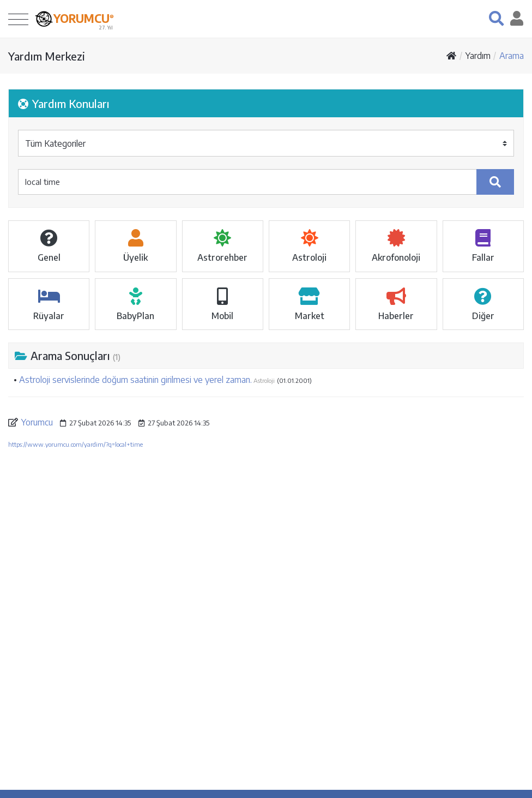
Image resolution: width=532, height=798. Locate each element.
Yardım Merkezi (47, 56)
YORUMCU (84, 18)
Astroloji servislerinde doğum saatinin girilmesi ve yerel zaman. (135, 380)
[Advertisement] (266, 552)
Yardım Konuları (64, 103)
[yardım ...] (247, 182)
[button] (496, 18)
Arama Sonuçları (68, 355)
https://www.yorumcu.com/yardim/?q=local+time (75, 444)
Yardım (478, 56)
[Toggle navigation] (18, 19)
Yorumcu (37, 422)
